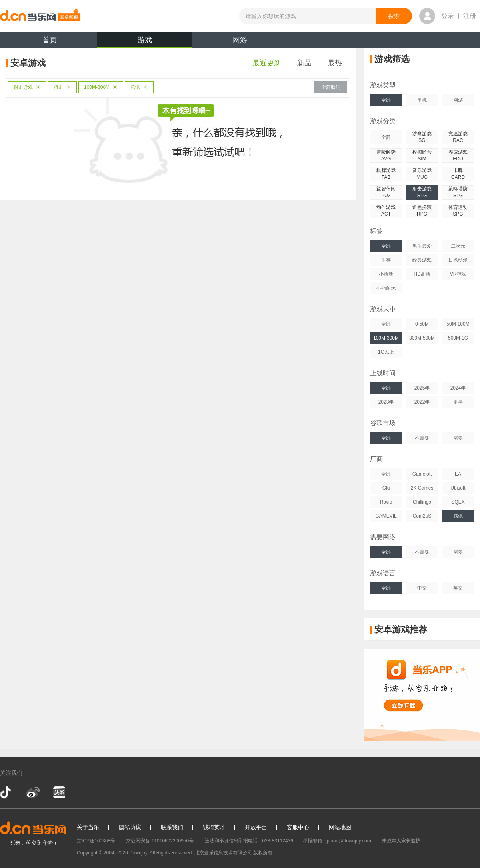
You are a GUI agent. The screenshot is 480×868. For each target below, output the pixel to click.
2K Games (422, 488)
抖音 (6, 792)
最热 (335, 63)
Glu (386, 488)
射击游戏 (27, 87)
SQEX (458, 502)
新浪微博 (33, 792)
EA (458, 474)
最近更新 (267, 63)
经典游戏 (422, 260)
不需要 (422, 438)
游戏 (145, 42)
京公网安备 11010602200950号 (160, 841)
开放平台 (256, 827)
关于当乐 (88, 827)
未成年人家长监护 (401, 841)
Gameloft (422, 474)
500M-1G (458, 338)
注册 (470, 16)
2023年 (386, 402)
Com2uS (422, 516)
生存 (386, 260)
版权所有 (263, 853)
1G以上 (386, 352)
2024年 (458, 388)
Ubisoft (458, 488)
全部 (386, 100)
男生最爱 (422, 246)
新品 (304, 63)
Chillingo (422, 502)
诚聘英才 (214, 827)
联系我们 (172, 827)
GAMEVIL (386, 516)
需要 (458, 438)
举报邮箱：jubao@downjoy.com (337, 841)
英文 (458, 588)
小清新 (386, 274)
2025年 (422, 388)
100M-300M (101, 87)
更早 (458, 402)
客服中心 (298, 827)
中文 (422, 588)
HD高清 (422, 274)
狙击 (62, 87)
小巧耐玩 (386, 288)
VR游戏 (458, 274)
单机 (422, 100)
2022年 (422, 402)
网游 (240, 40)
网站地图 (340, 827)
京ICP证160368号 (96, 841)
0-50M (422, 324)
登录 (448, 16)
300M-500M (422, 338)
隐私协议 (130, 827)
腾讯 (139, 87)
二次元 (458, 246)
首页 (50, 40)
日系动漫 (458, 260)
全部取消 (331, 87)
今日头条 (59, 792)
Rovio (386, 502)
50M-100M (458, 324)
